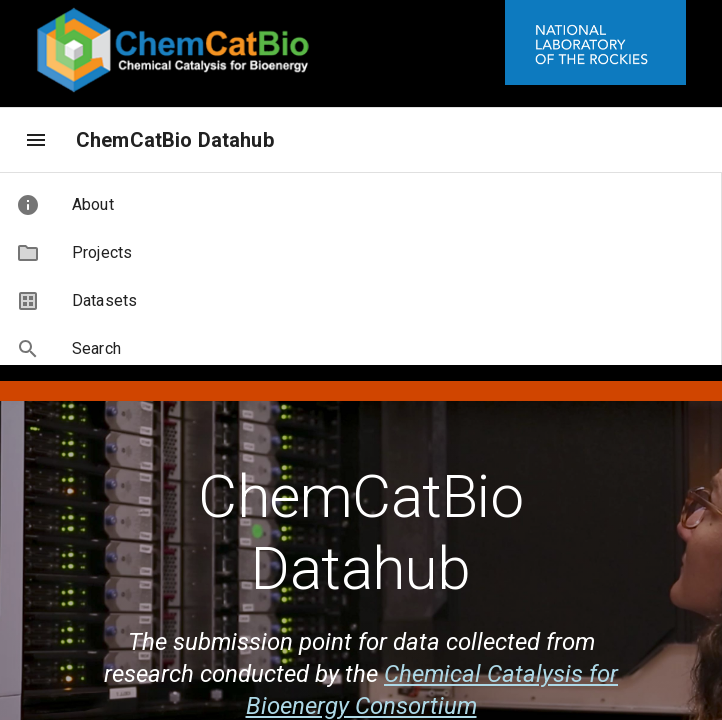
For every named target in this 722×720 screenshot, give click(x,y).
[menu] (36, 140)
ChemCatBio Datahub (175, 140)
